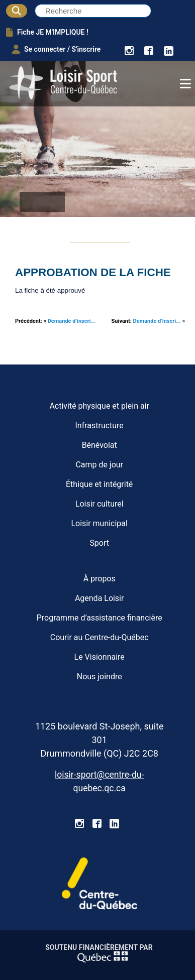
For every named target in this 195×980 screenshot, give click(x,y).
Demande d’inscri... (72, 321)
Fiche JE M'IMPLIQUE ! (47, 32)
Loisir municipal (100, 523)
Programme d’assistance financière (100, 618)
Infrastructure (100, 425)
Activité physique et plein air (99, 406)
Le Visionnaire (100, 657)
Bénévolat (100, 445)
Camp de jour (99, 465)
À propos (100, 579)
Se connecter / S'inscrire (56, 49)
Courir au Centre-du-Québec (100, 637)
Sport (99, 543)
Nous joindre (100, 677)
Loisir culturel (100, 504)
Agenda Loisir (99, 598)
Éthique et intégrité (99, 484)
